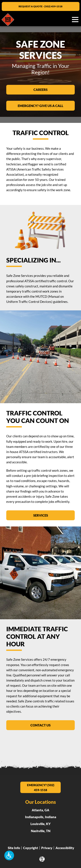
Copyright (31, 848)
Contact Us (40, 725)
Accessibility (65, 848)
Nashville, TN (41, 831)
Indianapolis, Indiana (41, 817)
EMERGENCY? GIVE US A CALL (46, 105)
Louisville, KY (40, 824)
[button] (9, 855)
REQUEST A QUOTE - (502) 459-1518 (40, 6)
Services (44, 515)
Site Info (14, 848)
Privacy (47, 848)
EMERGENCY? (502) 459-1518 (41, 787)
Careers (44, 89)
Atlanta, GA (40, 810)
